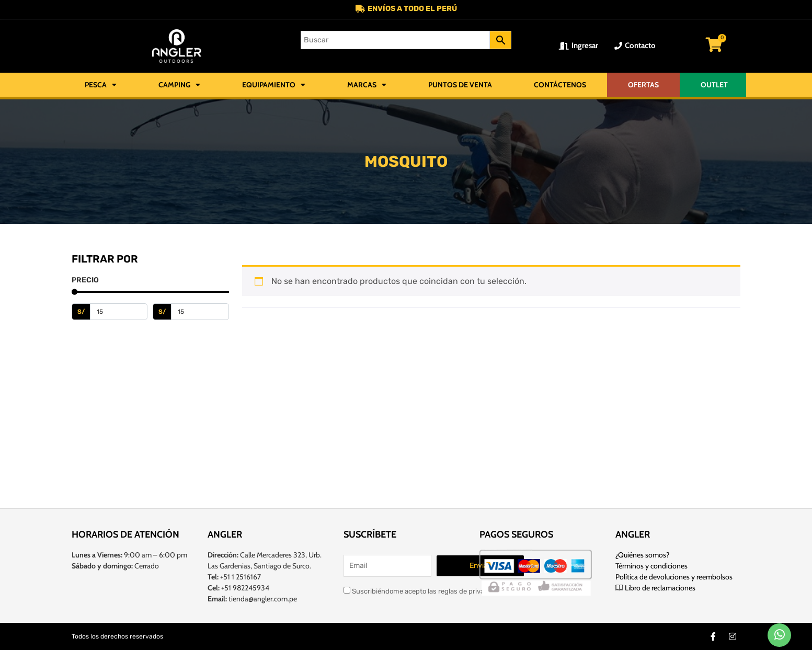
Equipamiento (274, 86)
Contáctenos (560, 86)
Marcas (367, 86)
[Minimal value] (150, 293)
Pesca (101, 86)
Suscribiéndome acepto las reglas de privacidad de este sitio (442, 590)
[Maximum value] (200, 313)
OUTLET (714, 86)
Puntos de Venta (460, 86)
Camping (179, 86)
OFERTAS (643, 86)
